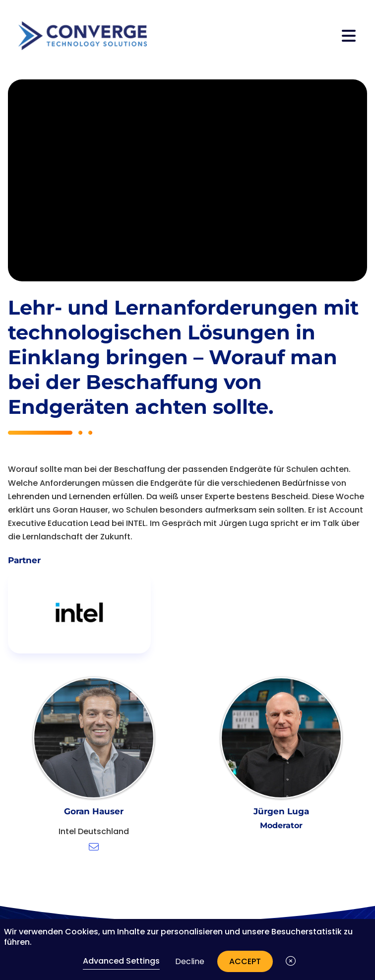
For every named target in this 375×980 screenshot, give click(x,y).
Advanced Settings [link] (121, 961)
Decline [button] (190, 961)
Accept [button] (245, 961)
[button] (291, 961)
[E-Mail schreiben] (94, 847)
